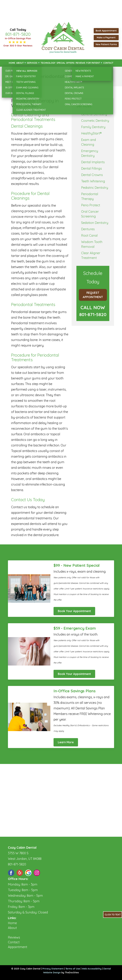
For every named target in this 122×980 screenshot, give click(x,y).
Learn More (66, 742)
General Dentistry (94, 114)
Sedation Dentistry (95, 223)
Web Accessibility (92, 969)
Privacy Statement (53, 969)
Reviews (80, 63)
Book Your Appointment (74, 611)
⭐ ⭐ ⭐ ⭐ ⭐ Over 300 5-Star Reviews (18, 44)
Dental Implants (93, 162)
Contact (108, 63)
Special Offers (66, 63)
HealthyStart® (91, 133)
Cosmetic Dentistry (95, 121)
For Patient (93, 63)
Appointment (18, 947)
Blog (11, 933)
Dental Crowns (92, 175)
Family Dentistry (93, 127)
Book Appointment (106, 31)
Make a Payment (106, 37)
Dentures (88, 229)
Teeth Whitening (93, 181)
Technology (48, 63)
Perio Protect (91, 205)
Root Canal (89, 235)
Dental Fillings (91, 168)
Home (12, 63)
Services (32, 63)
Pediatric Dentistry (95, 188)
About (20, 63)
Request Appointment (93, 295)
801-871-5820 (18, 34)
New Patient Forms (106, 44)
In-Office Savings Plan (18, 38)
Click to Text (113, 915)
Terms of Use (73, 969)
